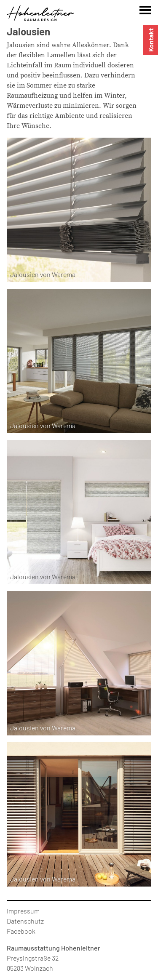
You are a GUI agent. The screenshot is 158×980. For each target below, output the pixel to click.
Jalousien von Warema (43, 274)
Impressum (23, 911)
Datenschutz (25, 921)
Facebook (21, 931)
